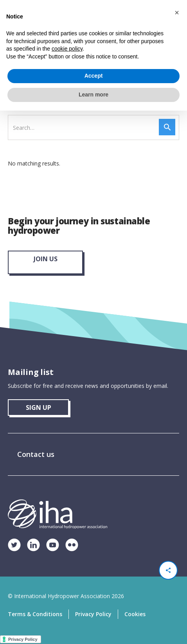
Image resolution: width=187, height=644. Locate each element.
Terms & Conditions (35, 614)
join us (46, 259)
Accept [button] (94, 76)
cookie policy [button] (67, 49)
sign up (39, 408)
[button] (177, 13)
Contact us (36, 454)
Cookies (135, 614)
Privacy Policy (93, 614)
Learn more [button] (93, 95)
